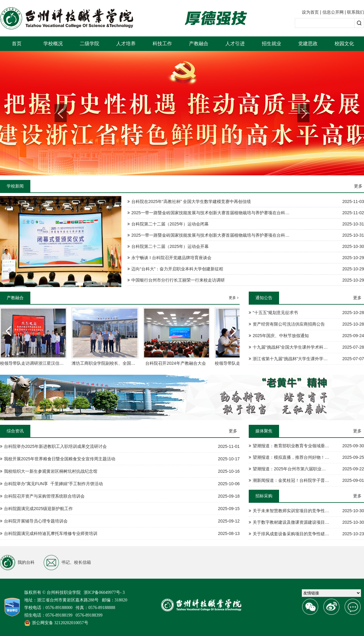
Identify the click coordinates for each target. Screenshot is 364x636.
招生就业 (271, 44)
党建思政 (308, 44)
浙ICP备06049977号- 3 (104, 592)
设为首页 (310, 12)
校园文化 (344, 44)
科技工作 (162, 44)
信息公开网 (333, 12)
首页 (17, 44)
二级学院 (89, 44)
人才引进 (235, 44)
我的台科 (17, 563)
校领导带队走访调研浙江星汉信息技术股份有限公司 (49, 363)
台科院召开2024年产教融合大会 (175, 363)
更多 (358, 186)
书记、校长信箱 (67, 563)
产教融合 (199, 44)
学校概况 (53, 44)
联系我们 (356, 12)
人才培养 (126, 44)
